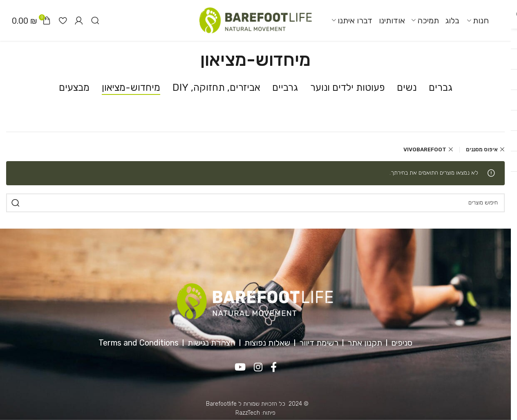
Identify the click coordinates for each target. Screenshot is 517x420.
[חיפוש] (95, 20)
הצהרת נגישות (212, 343)
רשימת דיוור (319, 343)
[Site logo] (255, 20)
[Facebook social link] (274, 368)
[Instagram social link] (258, 368)
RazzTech (248, 413)
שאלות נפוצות (267, 343)
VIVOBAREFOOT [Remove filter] (425, 149)
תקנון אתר (365, 343)
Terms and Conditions (139, 343)
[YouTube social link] (240, 368)
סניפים (402, 343)
